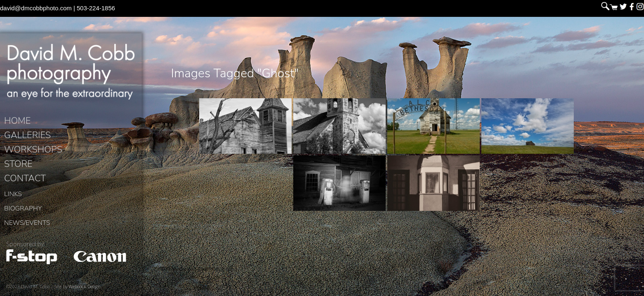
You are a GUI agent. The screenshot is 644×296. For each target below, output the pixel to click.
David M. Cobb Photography (71, 72)
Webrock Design (85, 288)
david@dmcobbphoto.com (36, 8)
